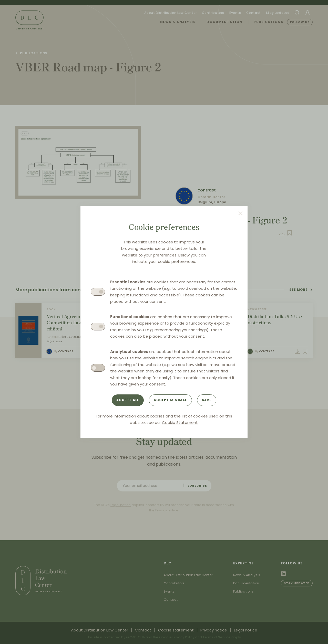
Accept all (128, 400)
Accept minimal (170, 400)
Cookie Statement (180, 422)
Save (207, 400)
